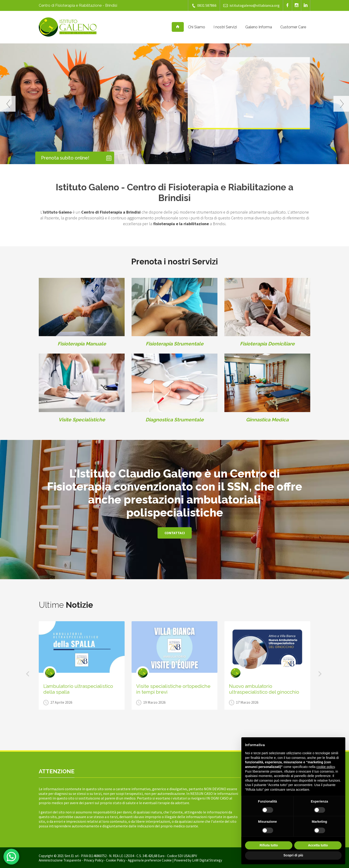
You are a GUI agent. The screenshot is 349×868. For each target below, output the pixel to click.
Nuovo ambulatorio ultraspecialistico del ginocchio (264, 689)
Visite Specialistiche (82, 420)
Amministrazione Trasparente (60, 860)
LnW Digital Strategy (207, 860)
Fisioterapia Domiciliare (267, 344)
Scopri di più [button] (293, 855)
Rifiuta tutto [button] (269, 845)
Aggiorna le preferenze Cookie (150, 860)
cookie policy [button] (325, 767)
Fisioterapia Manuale (82, 344)
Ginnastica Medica (267, 420)
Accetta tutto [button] (318, 845)
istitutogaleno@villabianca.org (251, 5)
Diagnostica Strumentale (175, 420)
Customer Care (293, 27)
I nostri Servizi (225, 27)
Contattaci (175, 533)
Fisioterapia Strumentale (175, 344)
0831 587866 (204, 5)
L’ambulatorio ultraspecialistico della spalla (78, 689)
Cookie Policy (116, 860)
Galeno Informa (259, 27)
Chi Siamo (197, 27)
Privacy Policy (94, 860)
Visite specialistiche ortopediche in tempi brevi (173, 689)
